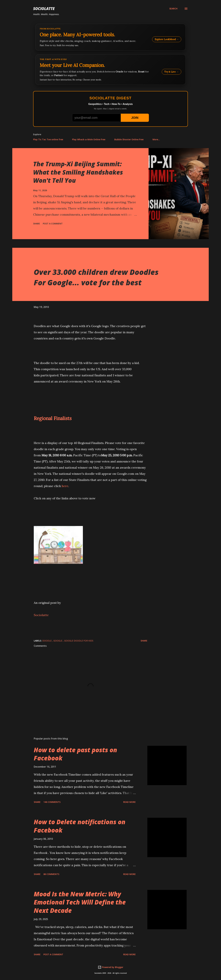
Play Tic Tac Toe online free (48, 139)
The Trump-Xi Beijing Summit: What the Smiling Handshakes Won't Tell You (78, 172)
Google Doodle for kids (79, 641)
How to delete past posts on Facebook (75, 754)
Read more (129, 802)
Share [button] (37, 224)
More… (156, 139)
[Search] (173, 9)
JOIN (135, 118)
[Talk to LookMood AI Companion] (110, 70)
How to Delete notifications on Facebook (80, 826)
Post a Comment (53, 224)
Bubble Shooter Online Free (129, 139)
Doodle (47, 641)
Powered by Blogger (110, 967)
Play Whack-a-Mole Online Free (89, 139)
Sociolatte (44, 9)
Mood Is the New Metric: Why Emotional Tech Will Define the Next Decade (80, 902)
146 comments (52, 802)
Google (58, 641)
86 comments (51, 874)
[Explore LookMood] (110, 37)
